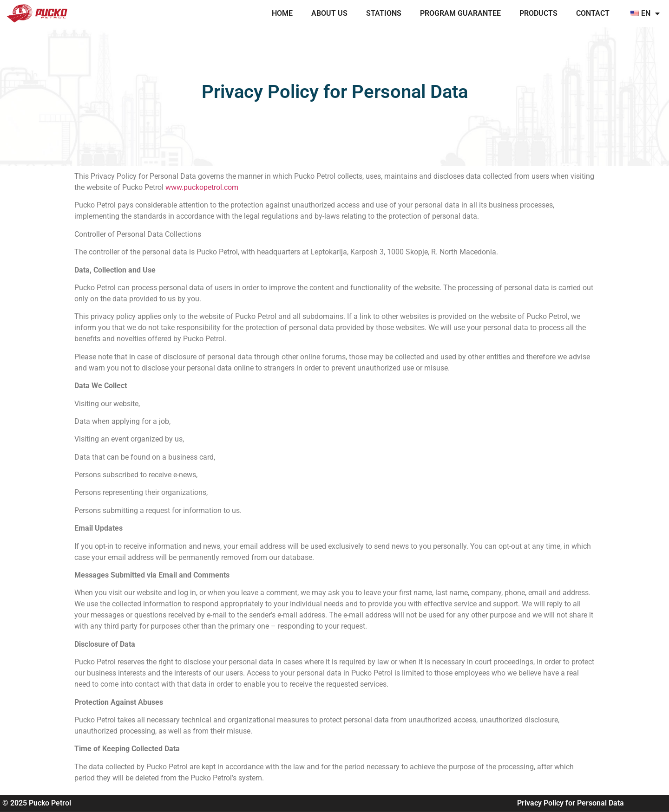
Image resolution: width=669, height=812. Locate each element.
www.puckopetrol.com (202, 187)
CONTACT (593, 13)
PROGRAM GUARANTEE (460, 13)
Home (282, 13)
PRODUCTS (538, 13)
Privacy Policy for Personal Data (571, 803)
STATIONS (384, 13)
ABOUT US (329, 13)
